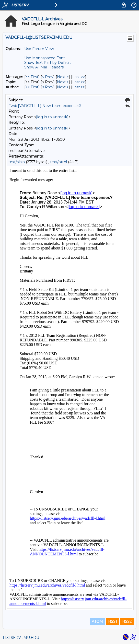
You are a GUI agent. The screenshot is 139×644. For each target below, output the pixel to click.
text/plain (17, 162)
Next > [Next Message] (63, 77)
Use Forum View (39, 49)
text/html (59, 162)
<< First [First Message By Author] (32, 87)
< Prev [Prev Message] (48, 77)
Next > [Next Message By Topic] (63, 82)
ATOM (97, 622)
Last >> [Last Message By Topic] (79, 82)
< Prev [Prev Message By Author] (48, 87)
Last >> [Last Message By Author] (79, 87)
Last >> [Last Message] (79, 77)
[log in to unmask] (52, 117)
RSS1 (113, 622)
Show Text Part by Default (48, 63)
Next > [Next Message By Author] (63, 87)
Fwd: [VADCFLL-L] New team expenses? (45, 106)
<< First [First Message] (32, 77)
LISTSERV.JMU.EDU (21, 638)
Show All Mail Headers (44, 67)
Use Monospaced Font (45, 58)
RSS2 (127, 622)
